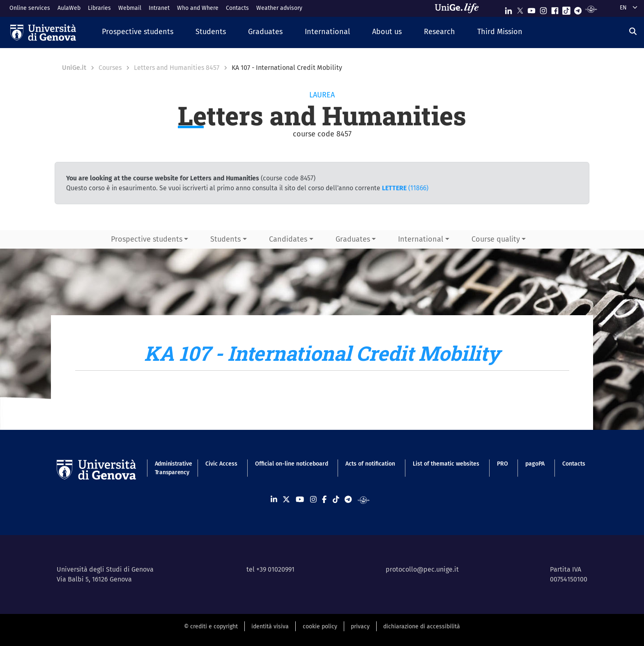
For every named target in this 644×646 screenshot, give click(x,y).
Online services (30, 8)
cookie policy (320, 626)
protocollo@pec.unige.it (422, 569)
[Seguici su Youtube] (531, 9)
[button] (138, 32)
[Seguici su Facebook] (555, 9)
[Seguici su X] (520, 9)
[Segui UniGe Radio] (591, 9)
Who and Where (198, 8)
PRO (503, 464)
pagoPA (535, 464)
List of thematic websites (446, 464)
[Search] (633, 32)
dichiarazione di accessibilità (422, 626)
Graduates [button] (353, 239)
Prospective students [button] (147, 239)
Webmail (130, 8)
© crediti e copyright (211, 626)
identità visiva (270, 626)
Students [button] (225, 239)
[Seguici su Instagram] (543, 9)
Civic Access (221, 464)
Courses (110, 68)
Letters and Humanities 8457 (177, 68)
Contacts (237, 8)
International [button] (421, 239)
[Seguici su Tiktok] (566, 9)
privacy (360, 626)
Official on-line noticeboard (292, 464)
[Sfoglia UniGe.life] (460, 8)
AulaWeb (69, 8)
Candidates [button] (288, 239)
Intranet (159, 8)
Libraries (99, 8)
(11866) (405, 188)
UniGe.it (74, 68)
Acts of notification (370, 464)
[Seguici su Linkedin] (508, 9)
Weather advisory (279, 8)
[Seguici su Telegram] (578, 9)
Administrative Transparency (171, 468)
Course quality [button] (496, 239)
